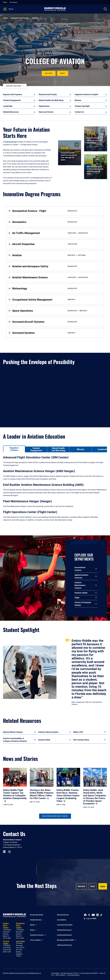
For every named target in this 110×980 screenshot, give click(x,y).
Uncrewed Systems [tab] (57, 333)
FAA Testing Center (81, 740)
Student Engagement (12, 100)
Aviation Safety (81, 593)
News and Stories (46, 112)
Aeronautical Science (80, 569)
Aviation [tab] (57, 255)
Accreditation (62, 920)
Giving (32, 930)
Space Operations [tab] (57, 311)
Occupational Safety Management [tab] (57, 300)
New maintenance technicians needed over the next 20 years (95, 167)
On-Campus (13, 2)
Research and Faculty (48, 94)
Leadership (8, 106)
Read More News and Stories (55, 816)
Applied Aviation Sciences (81, 576)
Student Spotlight (82, 106)
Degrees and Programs (13, 94)
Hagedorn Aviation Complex (86, 94)
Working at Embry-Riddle (65, 940)
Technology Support (73, 975)
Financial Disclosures (64, 930)
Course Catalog (35, 940)
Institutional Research (64, 935)
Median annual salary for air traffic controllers (95, 137)
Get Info (49, 73)
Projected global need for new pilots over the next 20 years (69, 153)
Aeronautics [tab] (57, 222)
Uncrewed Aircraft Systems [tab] (57, 322)
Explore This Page (14, 86)
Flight (77, 598)
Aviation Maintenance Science (80, 585)
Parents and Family (36, 915)
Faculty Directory (36, 920)
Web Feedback (60, 975)
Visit (93, 886)
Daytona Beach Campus (13, 732)
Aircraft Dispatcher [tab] (57, 244)
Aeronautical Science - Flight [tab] (57, 211)
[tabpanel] (55, 491)
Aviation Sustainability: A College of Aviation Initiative (15, 740)
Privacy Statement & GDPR (89, 973)
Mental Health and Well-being (51, 100)
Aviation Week (44, 740)
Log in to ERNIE (91, 919)
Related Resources (11, 112)
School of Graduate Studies (83, 604)
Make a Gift (78, 732)
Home (5, 18)
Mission (78, 100)
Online (5, 2)
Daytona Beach (11, 142)
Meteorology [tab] (57, 288)
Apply (63, 73)
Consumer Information (65, 925)
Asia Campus (20, 941)
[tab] (14, 449)
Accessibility (55, 973)
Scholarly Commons (37, 935)
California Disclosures (65, 945)
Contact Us (79, 112)
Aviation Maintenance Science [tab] (57, 277)
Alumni (32, 925)
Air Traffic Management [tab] (57, 233)
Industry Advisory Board (48, 732)
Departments (44, 106)
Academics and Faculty (20, 18)
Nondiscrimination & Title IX (70, 973)
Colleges (35, 18)
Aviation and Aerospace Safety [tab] (57, 266)
